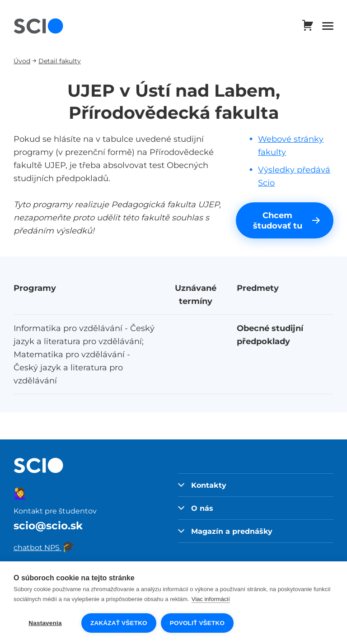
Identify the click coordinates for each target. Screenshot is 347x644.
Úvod (22, 61)
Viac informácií (211, 599)
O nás (196, 508)
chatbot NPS (44, 547)
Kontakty (202, 485)
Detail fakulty (60, 61)
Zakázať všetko (119, 623)
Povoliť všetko (197, 623)
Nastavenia (45, 623)
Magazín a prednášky (225, 531)
